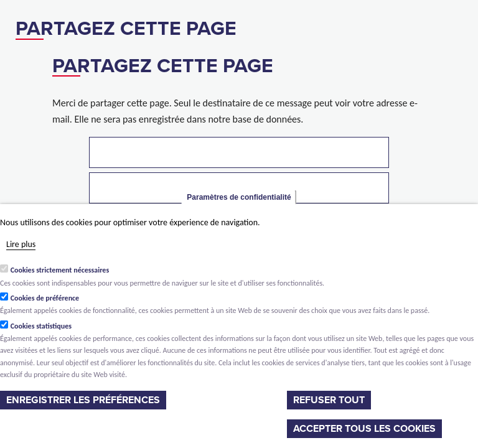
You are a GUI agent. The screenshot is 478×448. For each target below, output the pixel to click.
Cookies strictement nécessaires (60, 270)
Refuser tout (329, 400)
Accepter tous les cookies (364, 429)
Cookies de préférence (45, 298)
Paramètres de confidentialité (239, 197)
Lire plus (21, 244)
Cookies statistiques (41, 326)
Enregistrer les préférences (83, 400)
